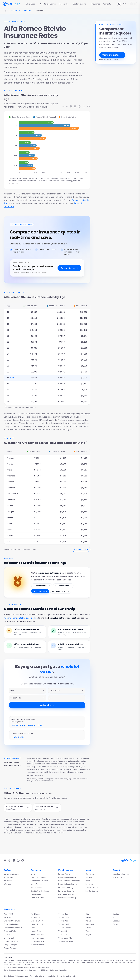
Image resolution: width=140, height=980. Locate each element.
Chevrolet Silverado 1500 (14, 928)
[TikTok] (10, 860)
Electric (116, 914)
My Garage (8, 877)
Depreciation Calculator (68, 884)
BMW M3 (7, 917)
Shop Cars (32, 4)
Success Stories (92, 888)
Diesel (115, 924)
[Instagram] (18, 860)
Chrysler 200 (9, 934)
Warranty (107, 4)
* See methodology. (29, 549)
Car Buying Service (48, 4)
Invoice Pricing (64, 874)
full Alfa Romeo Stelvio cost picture (21, 618)
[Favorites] (124, 4)
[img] (26, 123)
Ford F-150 (35, 917)
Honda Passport (38, 934)
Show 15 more (81, 549)
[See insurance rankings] (18, 584)
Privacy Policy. (51, 976)
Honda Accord (37, 924)
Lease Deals (36, 894)
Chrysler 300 (9, 938)
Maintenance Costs (66, 894)
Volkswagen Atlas (65, 938)
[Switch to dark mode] (119, 4)
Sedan (88, 917)
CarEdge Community (39, 877)
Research (65, 4)
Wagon (88, 934)
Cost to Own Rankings (40, 891)
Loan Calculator (37, 898)
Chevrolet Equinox (11, 924)
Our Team (89, 877)
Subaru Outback (38, 941)
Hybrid (116, 917)
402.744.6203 (118, 877)
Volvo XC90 (63, 934)
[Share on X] (84, 106)
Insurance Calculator (67, 891)
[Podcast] (14, 860)
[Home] (5, 11)
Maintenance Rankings (67, 898)
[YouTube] (5, 860)
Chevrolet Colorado (12, 921)
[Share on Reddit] (80, 106)
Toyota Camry (64, 914)
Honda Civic (36, 931)
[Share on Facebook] (71, 106)
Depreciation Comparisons (69, 881)
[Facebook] (23, 860)
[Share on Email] (88, 106)
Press (88, 881)
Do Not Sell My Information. (67, 976)
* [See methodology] (66, 296)
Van (87, 931)
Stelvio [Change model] (28, 11)
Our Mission (90, 874)
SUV (87, 914)
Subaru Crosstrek (38, 945)
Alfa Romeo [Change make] (15, 11)
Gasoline (116, 921)
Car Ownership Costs (40, 881)
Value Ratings (36, 884)
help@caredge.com (121, 874)
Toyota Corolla (64, 917)
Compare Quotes (70, 268)
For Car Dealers (92, 891)
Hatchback (90, 924)
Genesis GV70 (37, 921)
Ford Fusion (36, 914)
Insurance (96, 4)
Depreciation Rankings (67, 877)
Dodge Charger (10, 945)
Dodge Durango (10, 948)
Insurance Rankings (66, 888)
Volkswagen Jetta (66, 941)
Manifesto (89, 884)
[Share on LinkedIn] (75, 106)
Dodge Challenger (11, 941)
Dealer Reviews (81, 4)
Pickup (88, 921)
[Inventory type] (28, 691)
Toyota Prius (63, 921)
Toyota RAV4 (64, 924)
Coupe (88, 928)
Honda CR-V (36, 928)
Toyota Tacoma (65, 928)
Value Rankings (37, 888)
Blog (33, 874)
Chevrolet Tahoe (11, 931)
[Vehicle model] (28, 698)
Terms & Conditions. (37, 976)
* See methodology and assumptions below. (20, 407)
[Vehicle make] (67, 691)
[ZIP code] (67, 698)
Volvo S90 (63, 931)
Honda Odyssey (38, 938)
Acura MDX (8, 914)
